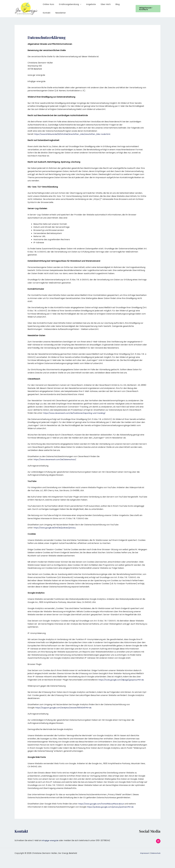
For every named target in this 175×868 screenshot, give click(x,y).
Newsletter (48, 13)
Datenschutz (155, 856)
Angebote (89, 4)
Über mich (102, 4)
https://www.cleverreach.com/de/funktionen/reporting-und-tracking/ (78, 413)
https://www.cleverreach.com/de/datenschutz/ (57, 459)
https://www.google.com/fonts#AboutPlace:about (103, 804)
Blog (113, 4)
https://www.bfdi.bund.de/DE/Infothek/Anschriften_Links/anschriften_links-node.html (76, 134)
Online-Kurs (48, 4)
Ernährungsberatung (67, 4)
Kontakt (123, 4)
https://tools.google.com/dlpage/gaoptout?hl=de (123, 680)
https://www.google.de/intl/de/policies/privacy (56, 528)
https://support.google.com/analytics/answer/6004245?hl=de (66, 708)
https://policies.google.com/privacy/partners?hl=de (112, 807)
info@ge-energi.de (51, 840)
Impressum (143, 856)
